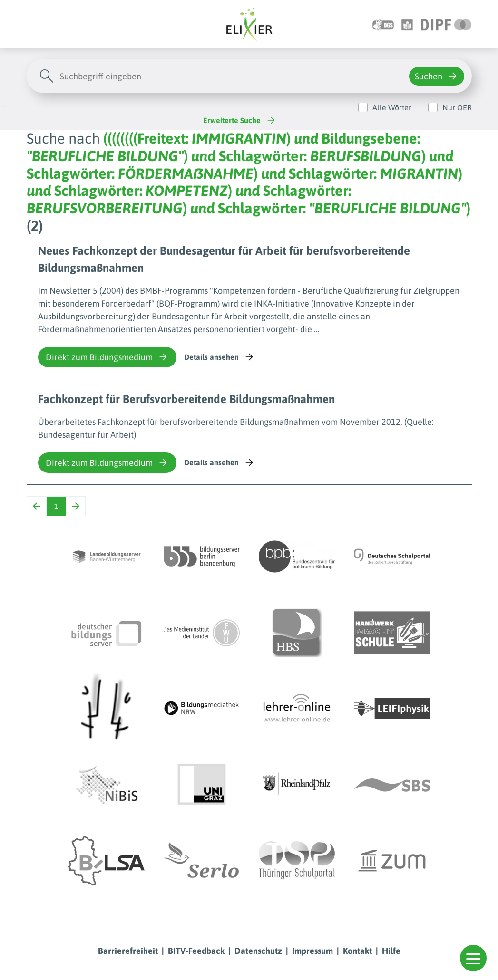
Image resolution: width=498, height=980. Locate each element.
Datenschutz (258, 951)
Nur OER (457, 107)
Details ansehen (220, 357)
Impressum (312, 951)
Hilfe (391, 951)
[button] (473, 958)
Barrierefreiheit (128, 951)
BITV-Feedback (196, 951)
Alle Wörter (392, 107)
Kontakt (357, 951)
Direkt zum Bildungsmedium (107, 357)
